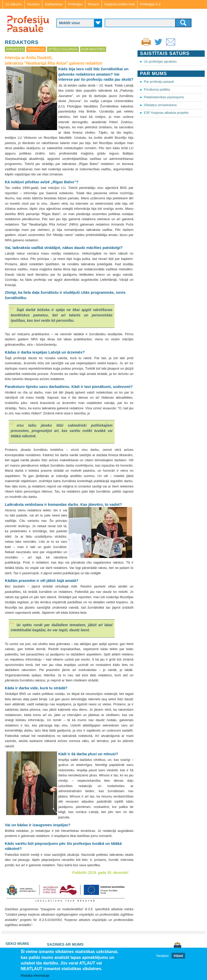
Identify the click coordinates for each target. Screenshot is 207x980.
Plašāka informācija (35, 976)
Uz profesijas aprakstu (160, 61)
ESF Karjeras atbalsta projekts (166, 113)
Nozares (33, 4)
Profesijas (75, 4)
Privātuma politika (157, 89)
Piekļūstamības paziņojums (164, 97)
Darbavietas (54, 4)
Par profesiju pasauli (159, 82)
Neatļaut (162, 956)
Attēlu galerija (63, 49)
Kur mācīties (93, 49)
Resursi (93, 4)
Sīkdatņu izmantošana (160, 105)
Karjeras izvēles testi (120, 4)
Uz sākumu (14, 4)
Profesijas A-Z (150, 4)
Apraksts (15, 49)
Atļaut (178, 956)
